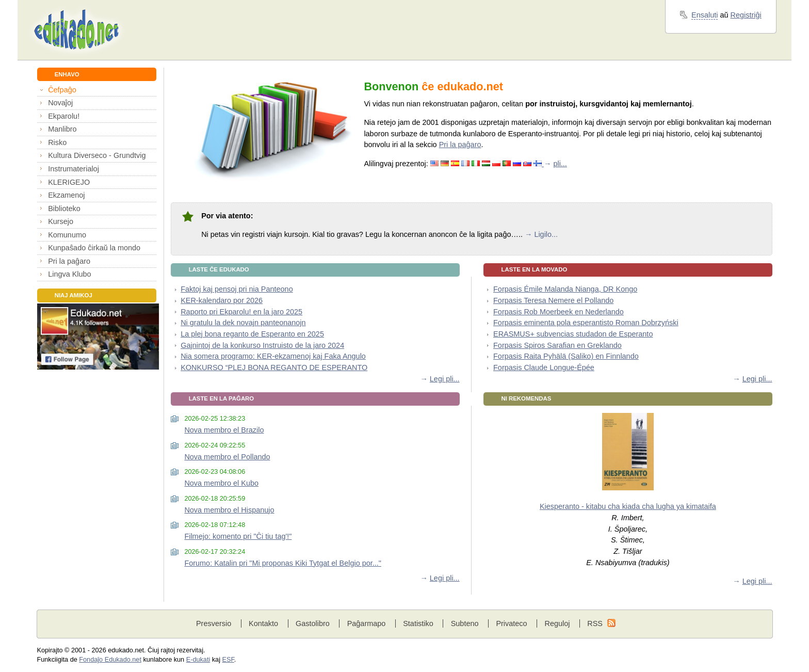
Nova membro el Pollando (227, 457)
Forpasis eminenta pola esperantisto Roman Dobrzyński (586, 323)
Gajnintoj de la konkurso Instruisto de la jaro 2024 (262, 345)
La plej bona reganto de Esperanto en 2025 (252, 334)
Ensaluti (705, 15)
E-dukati (198, 660)
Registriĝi (746, 15)
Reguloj (557, 623)
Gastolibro (313, 623)
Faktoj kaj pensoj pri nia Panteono (237, 289)
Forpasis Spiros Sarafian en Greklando (557, 345)
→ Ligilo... (541, 234)
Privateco (511, 623)
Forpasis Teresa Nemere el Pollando (553, 300)
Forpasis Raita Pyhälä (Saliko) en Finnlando (566, 356)
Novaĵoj (60, 103)
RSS (595, 623)
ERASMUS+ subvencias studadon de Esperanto (573, 334)
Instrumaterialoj (74, 169)
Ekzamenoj (66, 195)
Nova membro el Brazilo (224, 430)
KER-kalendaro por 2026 (222, 300)
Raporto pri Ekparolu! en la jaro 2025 (241, 312)
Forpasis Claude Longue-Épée (544, 367)
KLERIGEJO (69, 182)
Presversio (214, 623)
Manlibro (62, 129)
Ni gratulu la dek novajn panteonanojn (243, 323)
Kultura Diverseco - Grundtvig (97, 155)
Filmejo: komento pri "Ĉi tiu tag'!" (238, 536)
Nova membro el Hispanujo (229, 510)
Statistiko (418, 623)
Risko (57, 142)
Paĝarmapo (367, 623)
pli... (560, 164)
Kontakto (263, 623)
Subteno (465, 623)
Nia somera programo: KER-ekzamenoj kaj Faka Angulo (273, 356)
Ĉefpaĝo (62, 90)
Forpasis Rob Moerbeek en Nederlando (559, 312)
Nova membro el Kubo (221, 483)
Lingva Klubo (69, 274)
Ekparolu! (64, 116)
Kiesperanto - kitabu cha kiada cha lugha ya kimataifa (628, 506)
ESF (228, 660)
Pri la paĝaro (69, 261)
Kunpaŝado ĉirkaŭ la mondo (94, 248)
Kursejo (61, 221)
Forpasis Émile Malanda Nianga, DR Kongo (565, 289)
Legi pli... (445, 379)
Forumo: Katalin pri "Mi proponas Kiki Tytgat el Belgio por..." (283, 563)
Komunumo (67, 235)
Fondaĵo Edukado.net (110, 660)
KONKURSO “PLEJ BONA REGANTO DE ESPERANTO (274, 367)
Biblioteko (64, 209)
